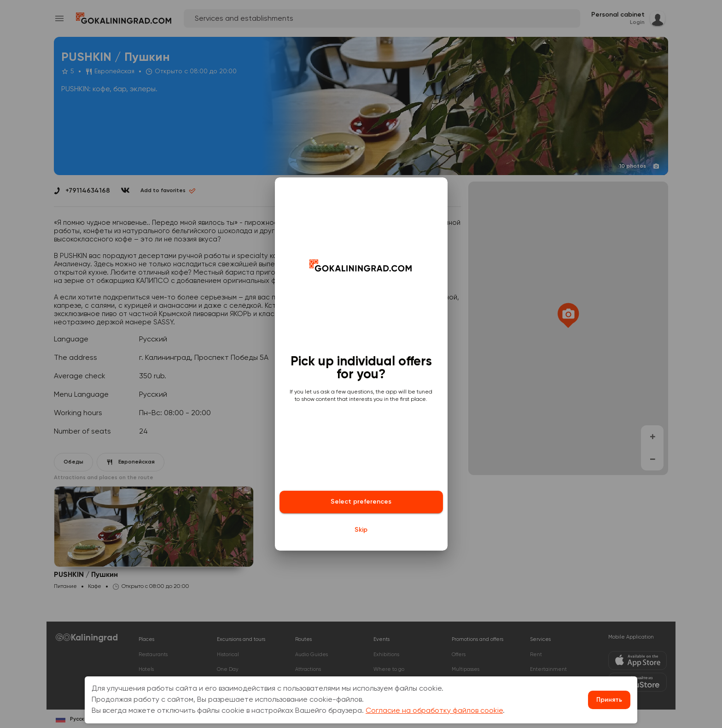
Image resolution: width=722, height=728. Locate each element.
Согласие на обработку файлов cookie (434, 711)
